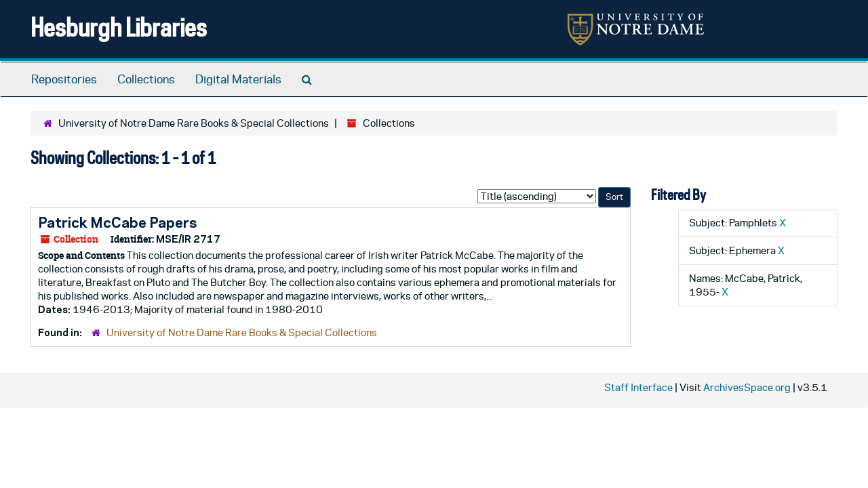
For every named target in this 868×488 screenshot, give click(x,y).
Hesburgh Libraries (119, 27)
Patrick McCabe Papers (117, 222)
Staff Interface (638, 387)
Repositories (64, 79)
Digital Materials (238, 79)
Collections (146, 79)
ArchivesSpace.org (747, 387)
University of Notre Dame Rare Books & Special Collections (194, 123)
